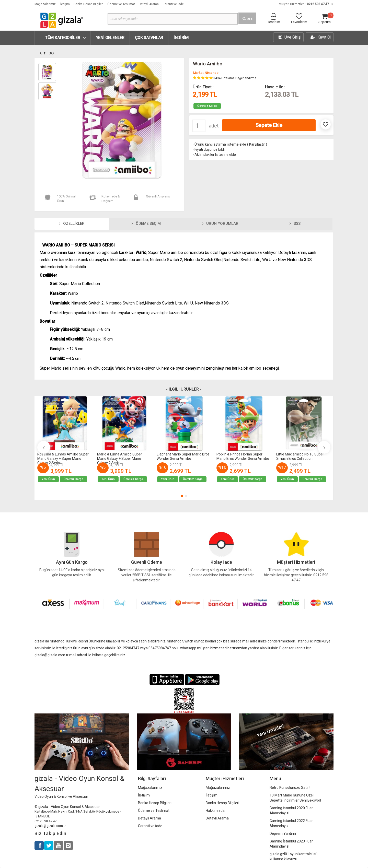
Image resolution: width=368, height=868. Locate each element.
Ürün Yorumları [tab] (221, 224)
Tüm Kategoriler (63, 38)
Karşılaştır (257, 144)
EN (332, 4)
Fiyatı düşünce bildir (209, 149)
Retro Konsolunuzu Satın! (290, 788)
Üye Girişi (290, 37)
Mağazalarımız (45, 4)
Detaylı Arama (149, 4)
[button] (182, 496)
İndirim (181, 38)
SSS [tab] (295, 224)
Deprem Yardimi (283, 834)
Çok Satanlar (149, 38)
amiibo (47, 53)
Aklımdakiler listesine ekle (214, 155)
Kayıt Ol (321, 37)
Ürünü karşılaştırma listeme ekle (219, 144)
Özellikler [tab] (72, 224)
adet (214, 126)
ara (247, 18)
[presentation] (44, 447)
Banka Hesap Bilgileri (89, 4)
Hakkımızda (215, 811)
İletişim (65, 4)
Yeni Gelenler (110, 38)
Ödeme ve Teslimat (121, 4)
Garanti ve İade (173, 4)
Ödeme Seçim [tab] (146, 224)
